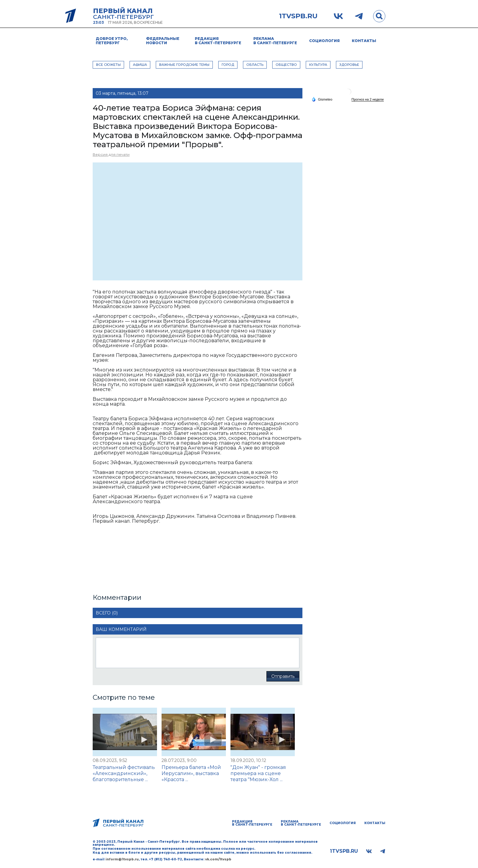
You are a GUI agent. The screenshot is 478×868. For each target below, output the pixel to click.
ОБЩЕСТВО (286, 65)
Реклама (275, 41)
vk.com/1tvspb (218, 859)
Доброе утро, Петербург (112, 41)
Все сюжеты (108, 65)
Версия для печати (111, 154)
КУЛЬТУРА (318, 65)
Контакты (364, 41)
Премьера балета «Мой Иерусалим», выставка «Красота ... (191, 773)
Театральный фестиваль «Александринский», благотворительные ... (124, 773)
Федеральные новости (163, 41)
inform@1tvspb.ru (122, 859)
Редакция (218, 41)
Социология (324, 41)
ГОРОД (228, 65)
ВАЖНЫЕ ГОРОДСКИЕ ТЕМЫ (184, 65)
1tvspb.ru (298, 16)
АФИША (140, 65)
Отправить (283, 676)
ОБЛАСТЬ (255, 65)
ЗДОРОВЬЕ (349, 65)
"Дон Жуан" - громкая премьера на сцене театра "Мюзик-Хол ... (258, 773)
